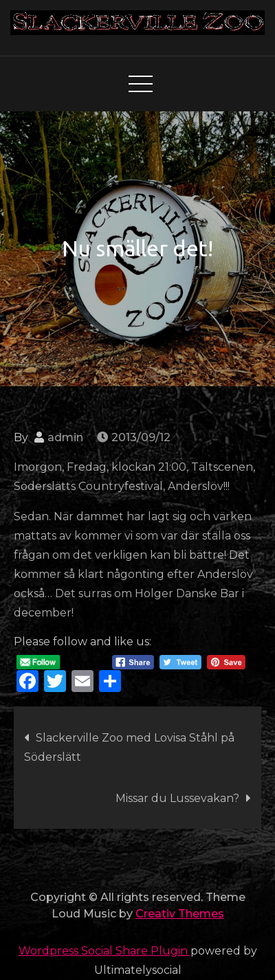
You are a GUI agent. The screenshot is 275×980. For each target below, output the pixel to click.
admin (65, 437)
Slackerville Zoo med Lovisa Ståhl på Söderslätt (129, 747)
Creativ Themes (180, 914)
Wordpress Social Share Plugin (104, 951)
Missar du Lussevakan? (177, 798)
